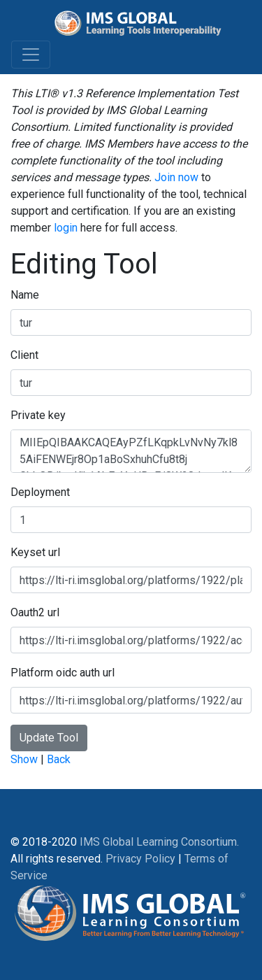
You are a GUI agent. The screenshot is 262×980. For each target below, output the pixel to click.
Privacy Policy (140, 859)
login (66, 228)
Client (24, 355)
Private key (38, 415)
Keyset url (35, 552)
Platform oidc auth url (63, 673)
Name (25, 295)
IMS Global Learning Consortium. (159, 842)
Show (24, 759)
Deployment (40, 492)
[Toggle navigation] (31, 55)
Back (59, 759)
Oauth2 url (35, 612)
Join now (176, 177)
